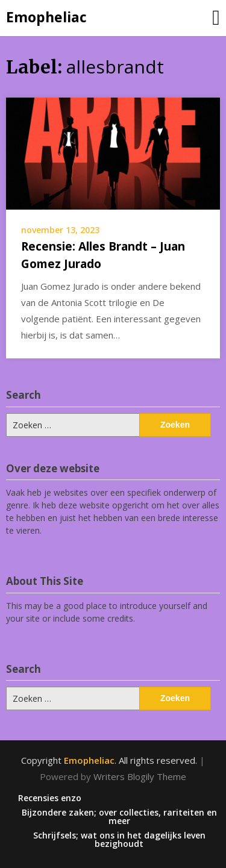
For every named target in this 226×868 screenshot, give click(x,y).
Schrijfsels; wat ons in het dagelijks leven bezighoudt (119, 840)
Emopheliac (46, 17)
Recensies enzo (50, 798)
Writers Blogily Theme (140, 776)
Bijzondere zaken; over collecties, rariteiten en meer (119, 817)
